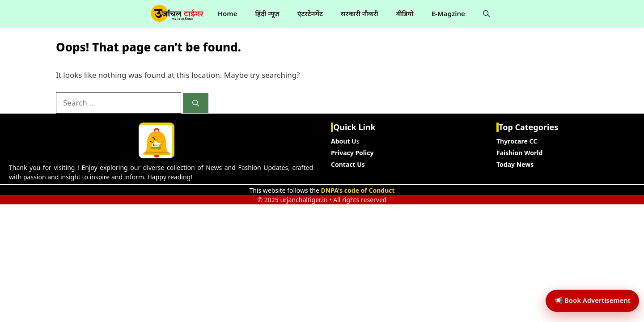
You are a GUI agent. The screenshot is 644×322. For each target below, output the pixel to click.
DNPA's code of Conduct (358, 190)
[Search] (196, 103)
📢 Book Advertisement (587, 279)
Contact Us (348, 164)
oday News (517, 164)
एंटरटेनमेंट (310, 13)
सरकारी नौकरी (360, 13)
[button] (486, 13)
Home (228, 13)
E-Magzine (448, 13)
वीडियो (405, 13)
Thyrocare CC (517, 141)
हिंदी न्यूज (267, 13)
